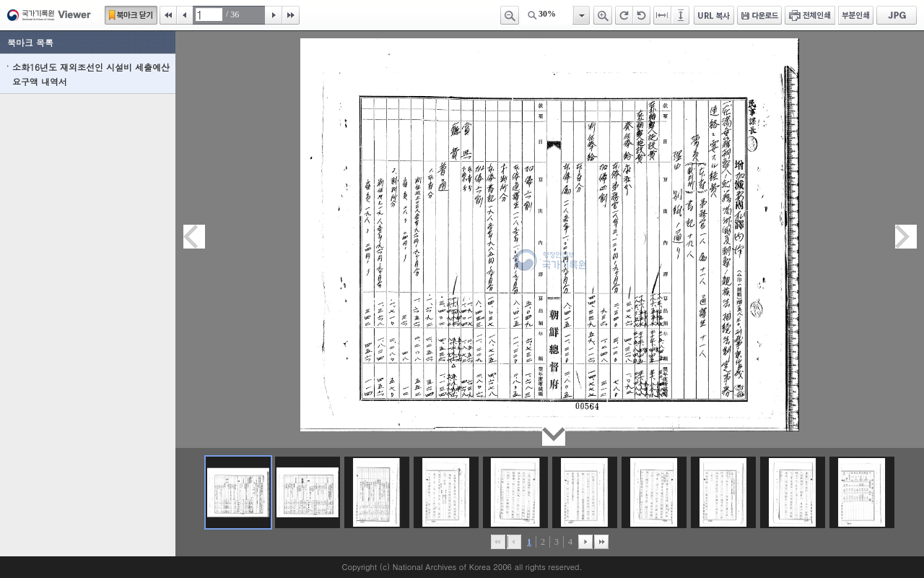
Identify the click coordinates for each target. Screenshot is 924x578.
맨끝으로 (601, 542)
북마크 (131, 15)
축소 (510, 15)
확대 (603, 15)
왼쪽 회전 (642, 15)
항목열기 (581, 15)
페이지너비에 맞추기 (663, 15)
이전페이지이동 (194, 237)
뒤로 (585, 542)
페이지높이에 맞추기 (681, 15)
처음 (168, 15)
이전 (185, 15)
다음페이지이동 (906, 237)
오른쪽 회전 (624, 15)
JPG (897, 15)
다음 (274, 15)
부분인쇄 (856, 15)
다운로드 (759, 15)
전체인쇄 (810, 15)
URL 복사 (714, 15)
